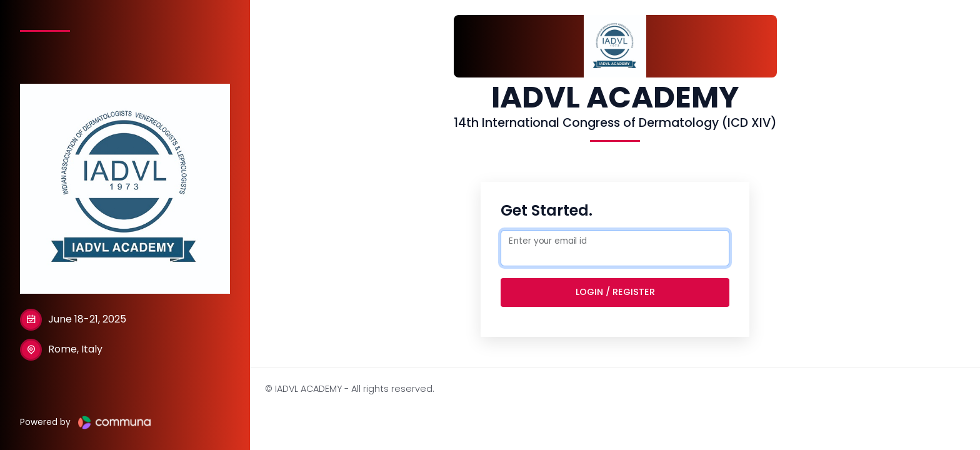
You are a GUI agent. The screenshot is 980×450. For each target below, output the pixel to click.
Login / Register (615, 292)
